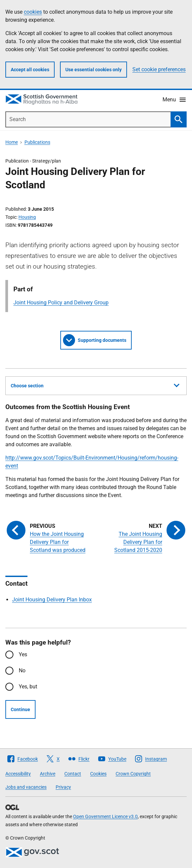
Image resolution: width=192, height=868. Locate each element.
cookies (33, 12)
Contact (73, 774)
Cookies (98, 774)
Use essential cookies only (93, 70)
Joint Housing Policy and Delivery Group (61, 303)
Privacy (63, 787)
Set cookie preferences (159, 69)
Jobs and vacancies (26, 787)
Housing (27, 217)
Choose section (95, 385)
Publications (37, 142)
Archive (48, 774)
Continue (20, 709)
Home (12, 142)
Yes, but (28, 687)
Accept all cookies (30, 70)
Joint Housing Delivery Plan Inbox (52, 600)
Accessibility (18, 774)
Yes (23, 654)
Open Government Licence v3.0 (105, 816)
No (22, 670)
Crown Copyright (133, 774)
